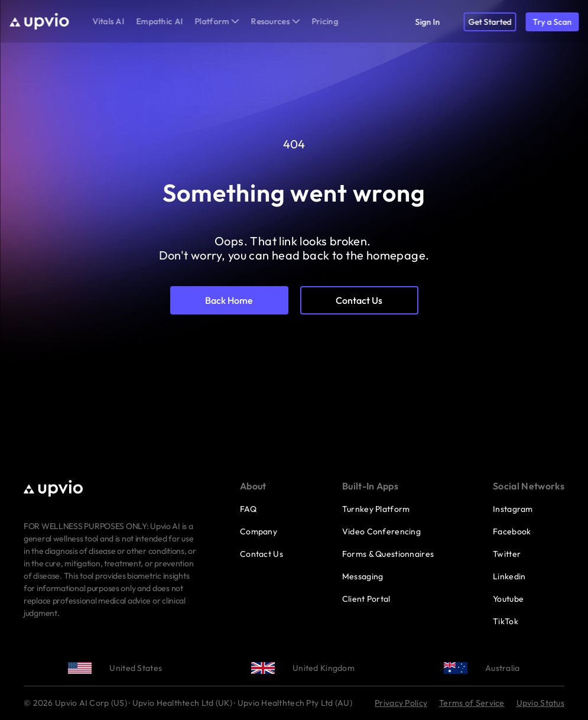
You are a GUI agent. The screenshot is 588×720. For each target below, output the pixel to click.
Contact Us (261, 554)
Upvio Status (540, 703)
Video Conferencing (381, 531)
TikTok (506, 621)
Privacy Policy (401, 703)
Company (259, 531)
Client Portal (366, 599)
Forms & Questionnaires (388, 554)
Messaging (363, 576)
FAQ (248, 509)
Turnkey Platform (376, 509)
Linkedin (509, 576)
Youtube (508, 599)
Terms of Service (472, 703)
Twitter (507, 554)
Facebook (512, 531)
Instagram (513, 509)
